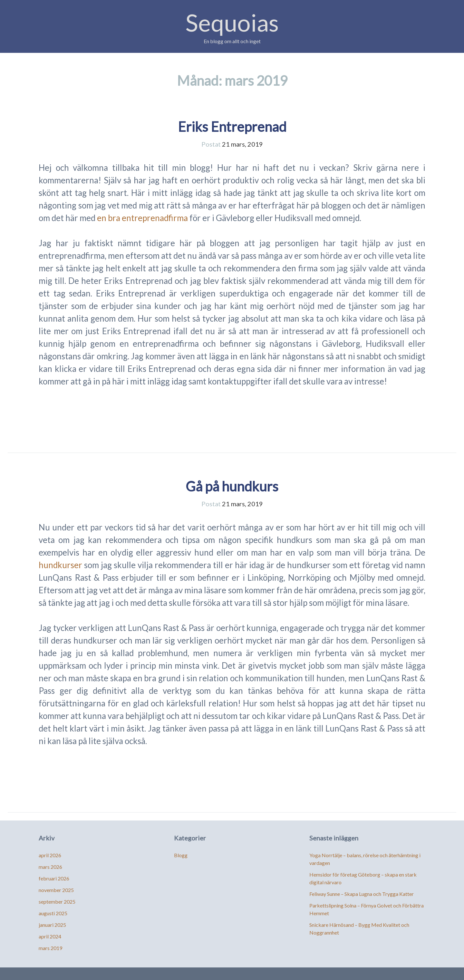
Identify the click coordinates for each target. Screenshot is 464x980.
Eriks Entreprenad (232, 127)
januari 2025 (52, 925)
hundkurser (60, 565)
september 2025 (57, 902)
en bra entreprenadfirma (142, 218)
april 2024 (50, 936)
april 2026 (50, 855)
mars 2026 (50, 867)
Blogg (181, 855)
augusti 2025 (53, 913)
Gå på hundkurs (232, 486)
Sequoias (232, 22)
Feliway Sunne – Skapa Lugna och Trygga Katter (362, 894)
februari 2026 (54, 878)
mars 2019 (50, 948)
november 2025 (56, 890)
